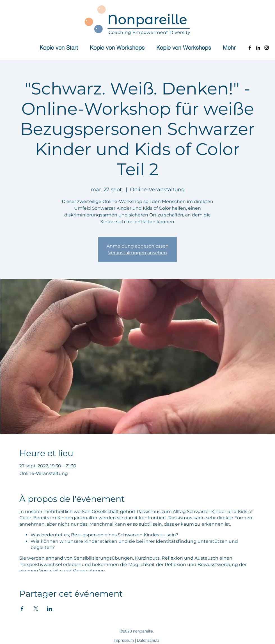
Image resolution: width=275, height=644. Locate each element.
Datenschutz (148, 640)
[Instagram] (267, 48)
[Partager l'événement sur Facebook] (22, 609)
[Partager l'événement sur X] (36, 609)
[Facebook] (250, 48)
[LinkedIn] (258, 48)
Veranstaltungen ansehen (138, 253)
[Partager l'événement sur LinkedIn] (50, 609)
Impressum (124, 640)
